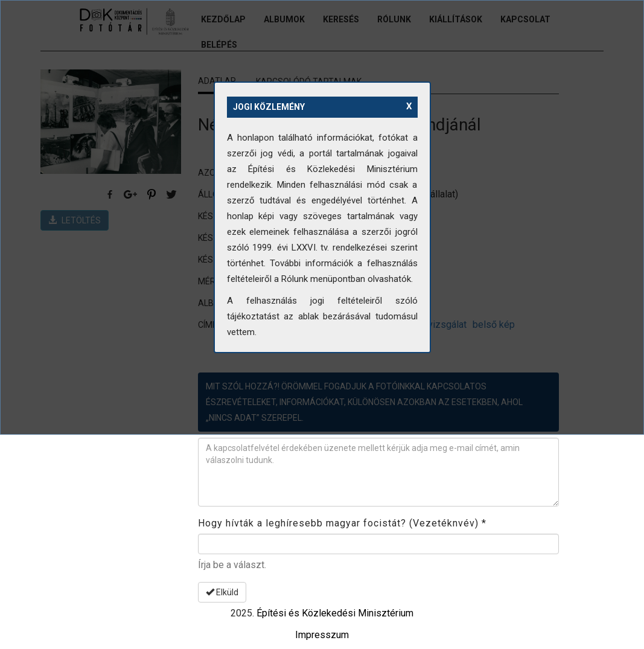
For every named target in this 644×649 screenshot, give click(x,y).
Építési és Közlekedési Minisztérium (335, 613)
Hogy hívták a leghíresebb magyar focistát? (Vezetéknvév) (342, 523)
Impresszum (322, 635)
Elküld (222, 592)
